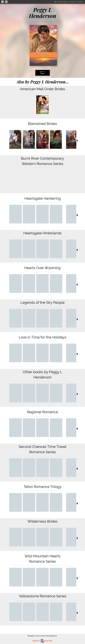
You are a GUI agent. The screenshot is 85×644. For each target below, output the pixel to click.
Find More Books (61, 2)
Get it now (42, 73)
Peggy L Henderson (43, 13)
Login (80, 2)
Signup (72, 2)
